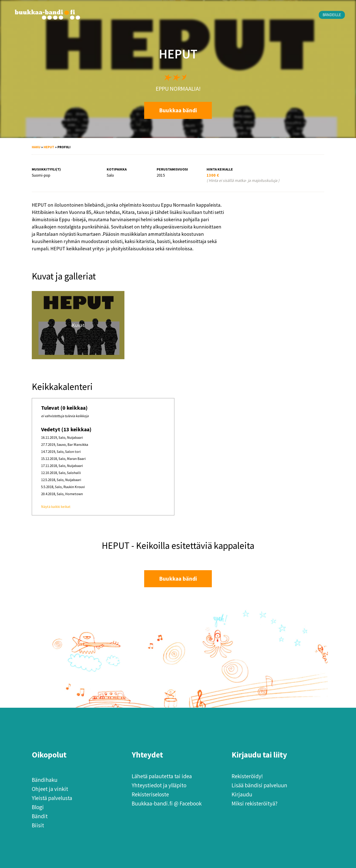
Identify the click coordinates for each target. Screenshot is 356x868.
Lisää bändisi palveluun (259, 785)
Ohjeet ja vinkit (50, 789)
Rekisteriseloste (150, 794)
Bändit (40, 816)
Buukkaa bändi (178, 110)
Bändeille (332, 15)
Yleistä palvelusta (52, 798)
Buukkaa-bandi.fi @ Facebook (167, 803)
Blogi (38, 807)
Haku (36, 147)
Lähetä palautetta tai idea (162, 776)
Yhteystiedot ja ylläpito (159, 785)
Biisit (38, 825)
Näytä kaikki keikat (56, 507)
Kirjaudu (242, 794)
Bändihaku (45, 780)
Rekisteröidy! (247, 776)
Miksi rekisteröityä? (255, 803)
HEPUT (49, 147)
